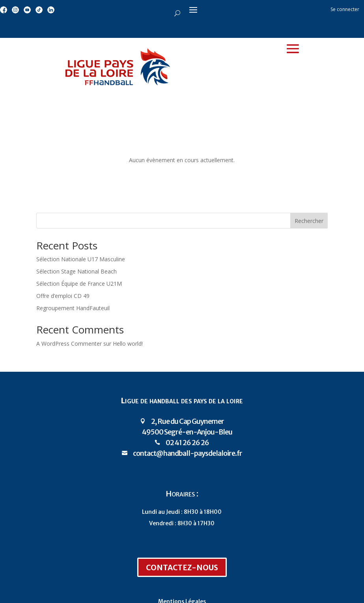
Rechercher (309, 221)
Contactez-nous (182, 568)
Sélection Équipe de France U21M (79, 284)
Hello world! (128, 344)
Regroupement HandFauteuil (73, 308)
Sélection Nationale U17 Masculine (81, 259)
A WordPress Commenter (69, 344)
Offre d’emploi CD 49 (63, 296)
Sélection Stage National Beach (77, 271)
